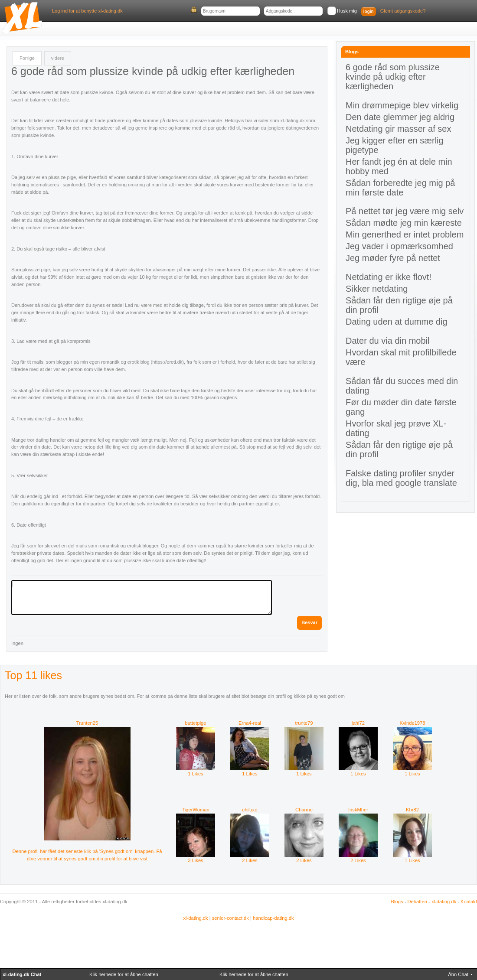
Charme (304, 810)
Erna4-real (250, 723)
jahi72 (358, 723)
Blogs (397, 902)
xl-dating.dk (444, 902)
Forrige (27, 58)
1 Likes (196, 771)
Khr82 (412, 810)
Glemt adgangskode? (403, 11)
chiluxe (250, 810)
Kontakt (469, 902)
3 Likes (196, 858)
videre (58, 58)
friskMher (358, 810)
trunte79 (304, 723)
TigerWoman (195, 810)
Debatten (417, 902)
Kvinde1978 (412, 723)
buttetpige (195, 723)
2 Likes (250, 858)
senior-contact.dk (230, 918)
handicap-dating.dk (273, 918)
